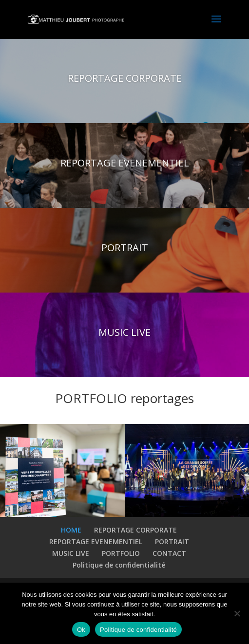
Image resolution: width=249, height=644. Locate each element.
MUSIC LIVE (124, 332)
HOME (71, 530)
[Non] (237, 613)
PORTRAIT (125, 248)
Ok (81, 630)
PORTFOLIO (121, 553)
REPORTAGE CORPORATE (125, 78)
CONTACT (169, 553)
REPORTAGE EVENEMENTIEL (125, 163)
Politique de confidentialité (119, 565)
